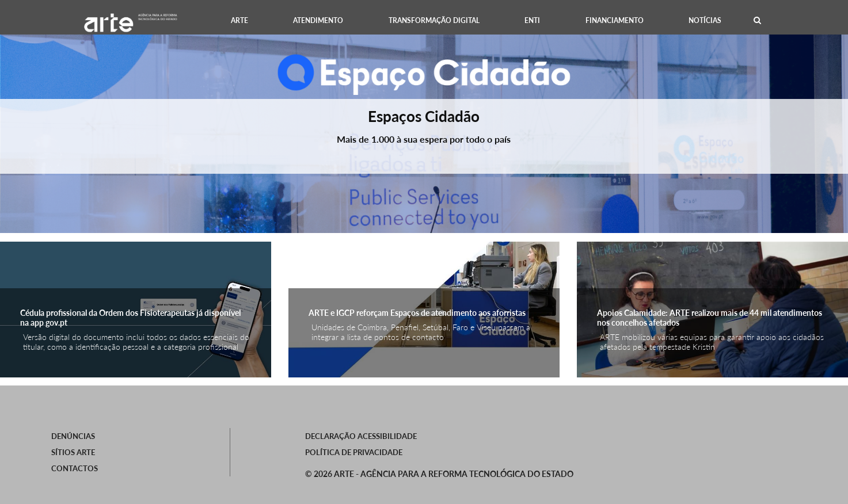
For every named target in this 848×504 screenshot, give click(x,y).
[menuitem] (239, 20)
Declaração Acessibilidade (361, 436)
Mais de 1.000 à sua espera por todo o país (424, 139)
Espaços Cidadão (424, 116)
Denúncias (73, 436)
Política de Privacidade (354, 452)
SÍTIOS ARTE (73, 452)
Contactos (75, 468)
